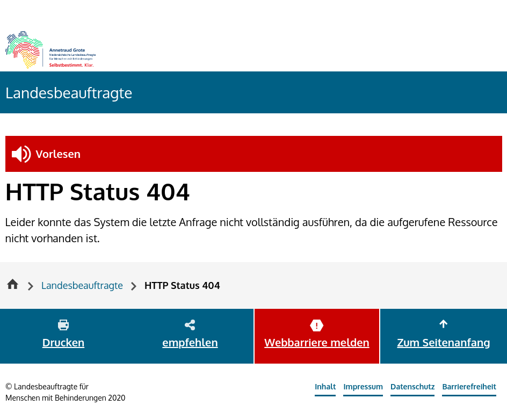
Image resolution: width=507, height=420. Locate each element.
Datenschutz (412, 386)
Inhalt (325, 386)
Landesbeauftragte (69, 92)
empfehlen (190, 342)
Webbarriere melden (317, 342)
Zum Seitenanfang (443, 342)
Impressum (363, 386)
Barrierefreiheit (469, 386)
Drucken (63, 342)
